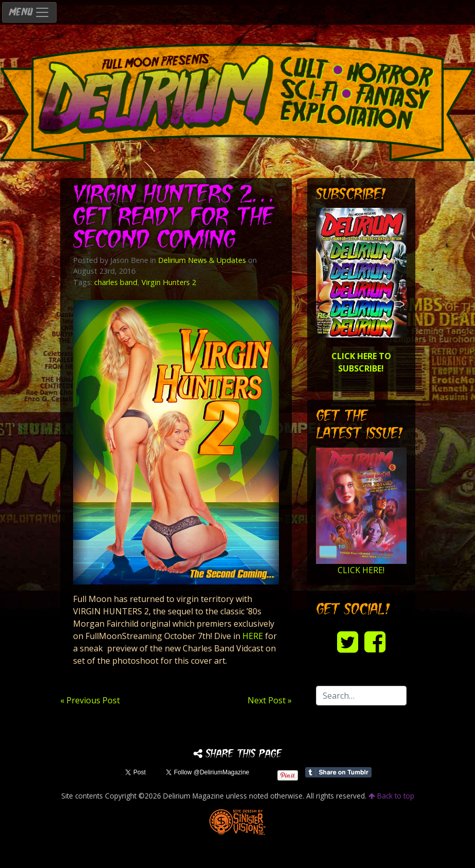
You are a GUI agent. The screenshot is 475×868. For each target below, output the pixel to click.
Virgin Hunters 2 (169, 282)
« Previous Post (90, 700)
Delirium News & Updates (202, 260)
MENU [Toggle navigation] (29, 12)
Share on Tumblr (338, 772)
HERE (253, 636)
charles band (116, 282)
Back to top (391, 796)
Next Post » (270, 700)
